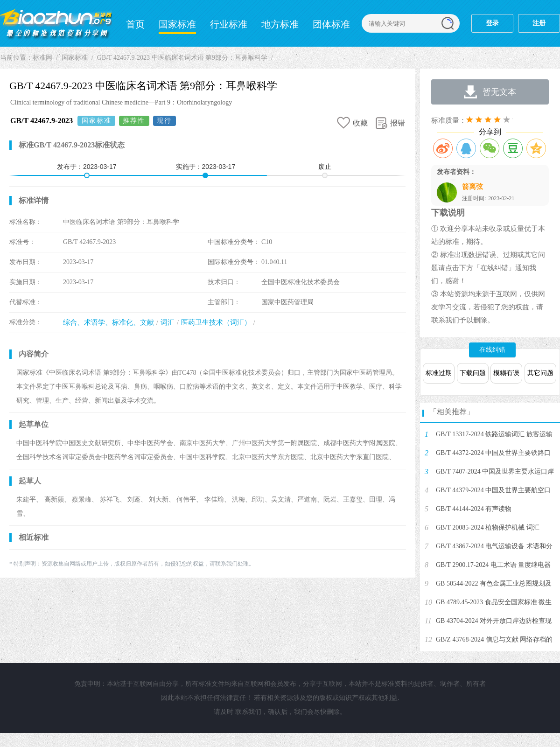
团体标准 (331, 24)
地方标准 (280, 24)
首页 (135, 24)
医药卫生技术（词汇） (216, 322)
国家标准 (177, 24)
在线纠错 (492, 350)
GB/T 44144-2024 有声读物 (474, 509)
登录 (492, 23)
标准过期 (439, 373)
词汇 (168, 322)
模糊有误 (506, 373)
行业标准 (229, 24)
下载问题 (473, 373)
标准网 (56, 23)
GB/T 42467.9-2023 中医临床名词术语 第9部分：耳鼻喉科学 (182, 58)
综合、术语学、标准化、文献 (108, 322)
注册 (539, 23)
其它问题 (540, 373)
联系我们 (248, 712)
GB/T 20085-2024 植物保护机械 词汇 (488, 527)
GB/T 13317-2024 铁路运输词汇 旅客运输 (494, 434)
